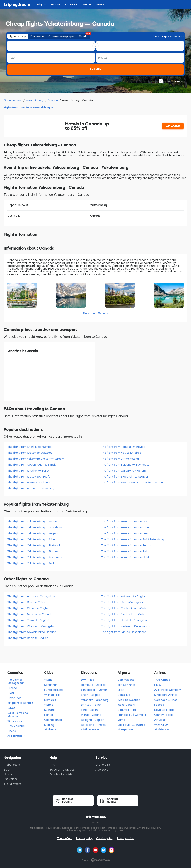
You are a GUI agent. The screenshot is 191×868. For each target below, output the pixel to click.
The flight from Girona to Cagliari (28, 608)
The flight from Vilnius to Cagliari (28, 620)
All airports (124, 730)
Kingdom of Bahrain (20, 703)
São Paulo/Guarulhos (131, 725)
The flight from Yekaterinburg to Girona (126, 533)
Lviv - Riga (88, 680)
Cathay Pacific (163, 715)
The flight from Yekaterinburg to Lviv (124, 522)
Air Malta (160, 720)
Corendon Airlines (166, 700)
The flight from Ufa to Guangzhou (123, 602)
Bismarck (50, 700)
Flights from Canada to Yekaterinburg (27, 108)
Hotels (8, 774)
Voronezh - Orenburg (95, 700)
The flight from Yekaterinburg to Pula (125, 551)
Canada (53, 100)
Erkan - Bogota (91, 695)
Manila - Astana (91, 715)
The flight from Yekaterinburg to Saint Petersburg (133, 539)
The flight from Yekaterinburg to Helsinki (127, 557)
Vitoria (48, 680)
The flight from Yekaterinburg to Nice (31, 539)
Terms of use (65, 838)
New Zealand (16, 726)
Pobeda (159, 705)
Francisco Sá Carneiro (132, 715)
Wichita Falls (52, 695)
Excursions (11, 779)
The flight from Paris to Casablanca (124, 632)
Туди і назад (18, 36)
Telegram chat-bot (62, 770)
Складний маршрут (61, 36)
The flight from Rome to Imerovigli (123, 447)
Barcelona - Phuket (93, 725)
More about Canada (96, 313)
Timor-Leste (15, 721)
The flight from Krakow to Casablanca (125, 626)
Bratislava (124, 695)
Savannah (51, 685)
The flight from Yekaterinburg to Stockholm (35, 527)
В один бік (37, 36)
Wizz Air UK (161, 725)
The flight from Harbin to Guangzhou (125, 620)
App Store (102, 770)
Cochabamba (53, 720)
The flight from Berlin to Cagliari (28, 638)
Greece (12, 688)
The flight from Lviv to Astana (120, 459)
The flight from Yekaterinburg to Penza (126, 545)
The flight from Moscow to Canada (30, 614)
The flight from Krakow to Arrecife (29, 477)
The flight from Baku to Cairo (26, 602)
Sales (7, 770)
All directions (89, 730)
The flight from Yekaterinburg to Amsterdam (36, 459)
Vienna (49, 705)
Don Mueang (126, 680)
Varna (121, 720)
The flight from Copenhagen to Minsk (32, 465)
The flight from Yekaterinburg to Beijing (33, 533)
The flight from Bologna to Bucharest (125, 465)
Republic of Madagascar (16, 681)
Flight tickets (12, 765)
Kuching (49, 710)
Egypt (11, 708)
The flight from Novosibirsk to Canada (32, 632)
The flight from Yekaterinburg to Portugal (34, 545)
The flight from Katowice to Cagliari (124, 596)
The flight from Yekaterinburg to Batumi (33, 551)
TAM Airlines (162, 680)
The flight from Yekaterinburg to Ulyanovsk (35, 557)
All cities (49, 730)
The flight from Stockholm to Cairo (123, 614)
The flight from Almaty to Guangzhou (31, 596)
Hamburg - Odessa (93, 685)
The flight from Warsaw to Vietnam (123, 471)
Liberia (12, 731)
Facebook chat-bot (62, 774)
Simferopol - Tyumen (94, 690)
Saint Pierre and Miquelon (18, 715)
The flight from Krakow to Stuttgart (30, 453)
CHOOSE (173, 126)
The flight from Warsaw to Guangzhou (32, 626)
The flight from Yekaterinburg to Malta (32, 563)
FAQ (52, 765)
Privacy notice (125, 838)
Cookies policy (105, 838)
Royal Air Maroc (164, 710)
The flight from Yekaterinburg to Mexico (33, 522)
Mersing (49, 725)
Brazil (11, 693)
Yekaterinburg (35, 100)
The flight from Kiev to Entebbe (121, 453)
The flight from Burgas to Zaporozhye (32, 489)
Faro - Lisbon (89, 710)
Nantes (49, 715)
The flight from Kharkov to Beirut (28, 471)
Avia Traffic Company (168, 690)
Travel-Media (12, 784)
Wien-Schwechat (129, 700)
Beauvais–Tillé (127, 710)
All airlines (161, 730)
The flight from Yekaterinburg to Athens (126, 527)
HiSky (158, 685)
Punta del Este (54, 690)
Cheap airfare (13, 100)
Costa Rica (14, 698)
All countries (15, 736)
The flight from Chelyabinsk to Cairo (124, 608)
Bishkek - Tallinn (91, 705)
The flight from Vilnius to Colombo (29, 483)
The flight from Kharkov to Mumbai (30, 447)
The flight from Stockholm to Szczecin (125, 477)
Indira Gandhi (126, 705)
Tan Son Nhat (126, 685)
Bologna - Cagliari (93, 720)
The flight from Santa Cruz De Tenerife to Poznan (133, 483)
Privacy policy (84, 838)
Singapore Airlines (166, 695)
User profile (103, 765)
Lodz (121, 690)
